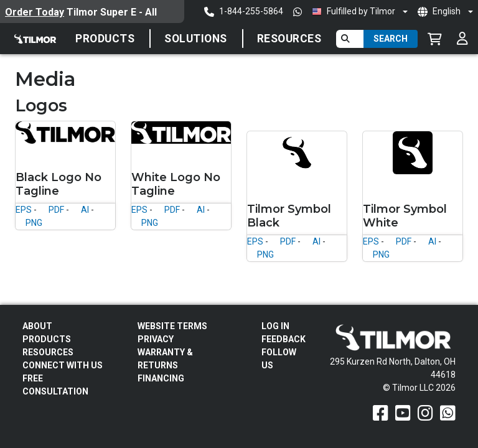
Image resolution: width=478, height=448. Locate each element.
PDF (56, 210)
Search (391, 39)
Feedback (284, 339)
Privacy (156, 339)
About (37, 326)
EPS (24, 210)
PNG (34, 223)
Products (105, 39)
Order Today (35, 12)
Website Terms (172, 326)
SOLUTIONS (196, 39)
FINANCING (161, 378)
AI (85, 210)
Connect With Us (63, 365)
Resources (289, 39)
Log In (275, 326)
